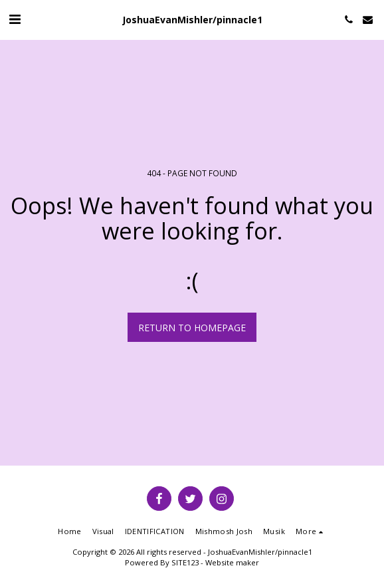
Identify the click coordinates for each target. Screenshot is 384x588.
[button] (15, 19)
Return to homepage (192, 328)
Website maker (232, 562)
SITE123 (185, 562)
